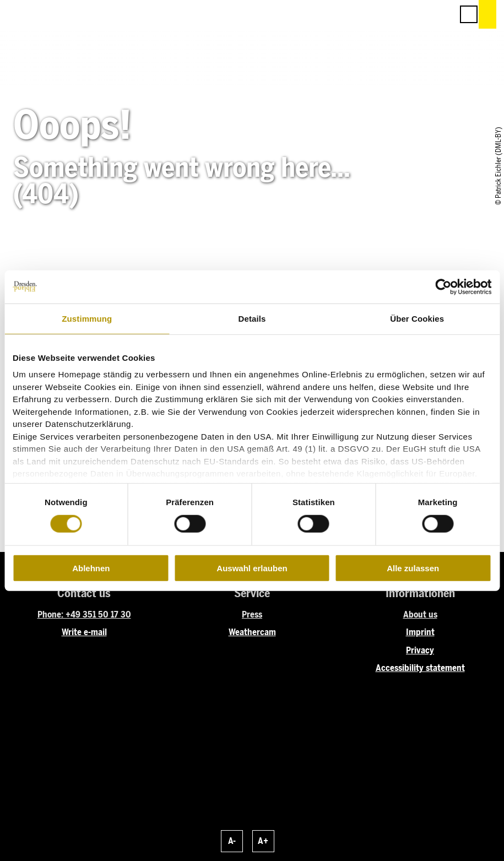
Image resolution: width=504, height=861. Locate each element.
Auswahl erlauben (252, 568)
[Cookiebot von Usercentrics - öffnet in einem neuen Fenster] (443, 286)
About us (420, 614)
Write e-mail (84, 632)
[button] (395, 14)
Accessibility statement (420, 668)
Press (252, 614)
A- (232, 841)
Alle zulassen (413, 568)
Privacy (420, 650)
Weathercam (252, 632)
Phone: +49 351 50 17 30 (84, 614)
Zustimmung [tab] (87, 318)
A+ (263, 841)
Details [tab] (252, 318)
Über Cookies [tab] (417, 318)
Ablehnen (91, 568)
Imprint (420, 632)
